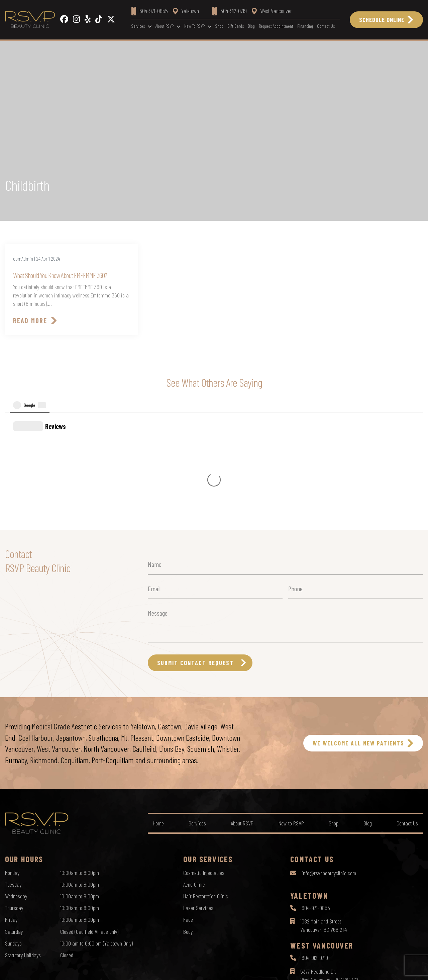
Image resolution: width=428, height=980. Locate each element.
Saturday (14, 816)
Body (188, 816)
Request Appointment (276, 26)
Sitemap (246, 969)
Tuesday (13, 769)
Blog (251, 26)
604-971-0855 (316, 792)
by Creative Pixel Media (402, 969)
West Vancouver (272, 11)
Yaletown (186, 11)
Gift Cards (236, 26)
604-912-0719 (315, 842)
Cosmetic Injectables (204, 757)
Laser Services (198, 792)
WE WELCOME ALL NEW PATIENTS (358, 628)
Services (138, 26)
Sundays (13, 828)
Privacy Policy (187, 969)
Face (188, 804)
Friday (11, 804)
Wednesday (16, 781)
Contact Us (326, 26)
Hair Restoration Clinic (206, 781)
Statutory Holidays (23, 839)
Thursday (14, 792)
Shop (219, 26)
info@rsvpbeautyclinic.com (329, 758)
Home (158, 708)
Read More (30, 321)
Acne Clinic (194, 769)
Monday (12, 757)
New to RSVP (194, 26)
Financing (305, 26)
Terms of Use (219, 969)
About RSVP (165, 26)
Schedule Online (382, 20)
